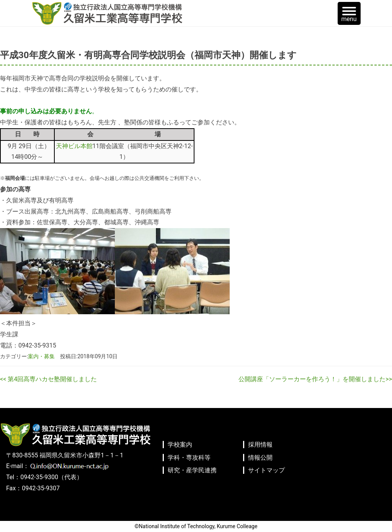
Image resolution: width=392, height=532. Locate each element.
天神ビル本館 (74, 146)
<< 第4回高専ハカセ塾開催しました (48, 379)
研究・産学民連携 (192, 470)
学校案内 (180, 445)
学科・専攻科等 (189, 458)
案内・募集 (41, 356)
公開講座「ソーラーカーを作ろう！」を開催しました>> (315, 379)
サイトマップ (266, 470)
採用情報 (260, 445)
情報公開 (260, 458)
